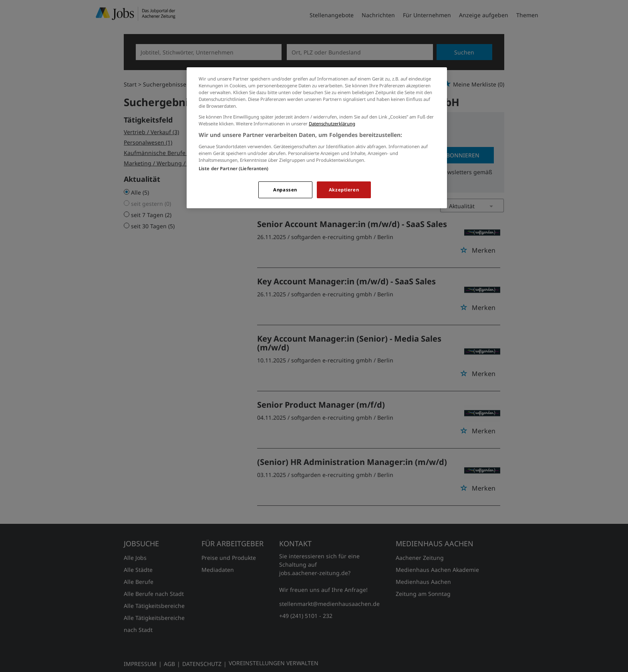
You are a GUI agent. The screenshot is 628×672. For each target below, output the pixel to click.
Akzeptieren (344, 190)
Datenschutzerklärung (332, 124)
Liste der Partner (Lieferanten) (234, 168)
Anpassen (285, 190)
